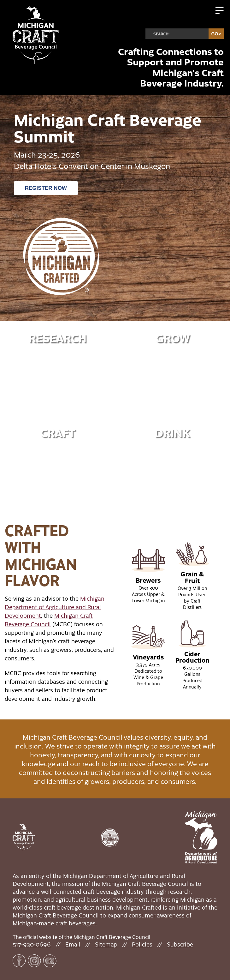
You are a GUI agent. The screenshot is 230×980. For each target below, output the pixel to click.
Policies (142, 944)
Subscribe (180, 944)
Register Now (46, 188)
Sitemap (106, 944)
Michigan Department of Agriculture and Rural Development (55, 607)
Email (73, 944)
